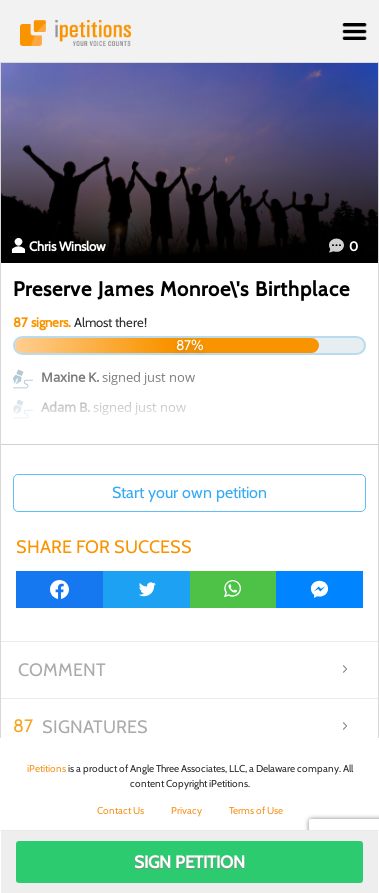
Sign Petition (189, 862)
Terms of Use (256, 810)
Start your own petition (189, 492)
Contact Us (120, 810)
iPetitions (189, 33)
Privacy (186, 810)
